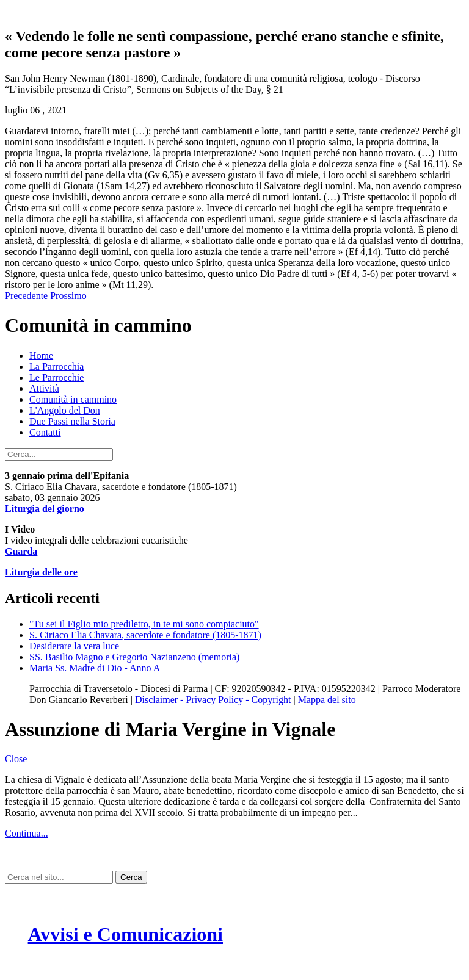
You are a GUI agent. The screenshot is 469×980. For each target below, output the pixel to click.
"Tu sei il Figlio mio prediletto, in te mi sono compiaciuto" (144, 624)
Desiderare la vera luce (74, 646)
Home (41, 355)
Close (16, 759)
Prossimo (68, 296)
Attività (44, 388)
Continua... (27, 833)
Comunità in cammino (73, 399)
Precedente (26, 296)
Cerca (131, 877)
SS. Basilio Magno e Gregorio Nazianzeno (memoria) (134, 657)
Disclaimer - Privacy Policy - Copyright (213, 700)
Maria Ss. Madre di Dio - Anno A (95, 668)
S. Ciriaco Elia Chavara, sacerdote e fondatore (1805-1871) (145, 635)
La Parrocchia (56, 366)
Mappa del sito (327, 700)
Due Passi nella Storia (72, 421)
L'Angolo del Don (65, 410)
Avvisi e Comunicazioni (125, 934)
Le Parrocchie (56, 377)
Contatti (45, 432)
